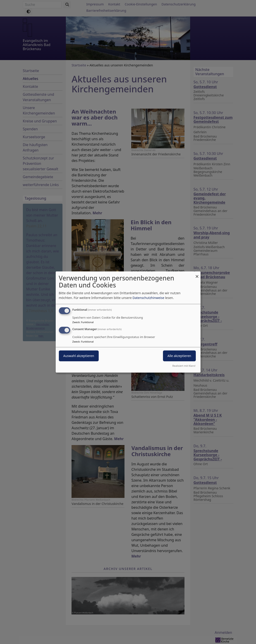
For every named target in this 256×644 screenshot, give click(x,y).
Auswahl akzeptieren (79, 356)
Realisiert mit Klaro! (184, 366)
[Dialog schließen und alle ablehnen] (197, 274)
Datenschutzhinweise (148, 298)
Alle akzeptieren (179, 356)
